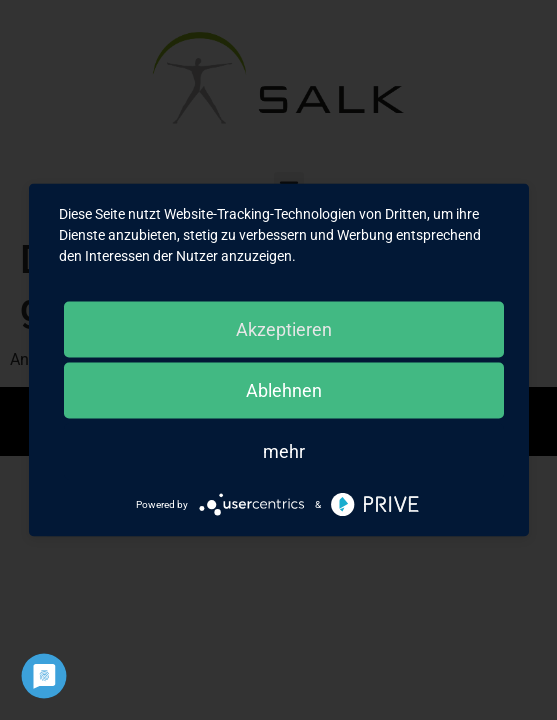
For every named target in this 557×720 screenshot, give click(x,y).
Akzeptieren (284, 329)
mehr (284, 451)
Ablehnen (284, 390)
